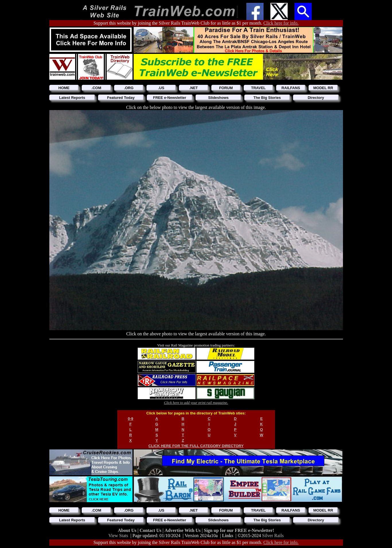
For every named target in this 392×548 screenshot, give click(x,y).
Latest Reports (72, 98)
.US (161, 88)
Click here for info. (281, 23)
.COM (96, 88)
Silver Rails (273, 536)
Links (228, 536)
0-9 (131, 419)
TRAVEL (258, 88)
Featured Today (121, 98)
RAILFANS (291, 88)
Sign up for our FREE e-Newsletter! (239, 530)
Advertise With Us (183, 530)
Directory (316, 98)
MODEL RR (323, 88)
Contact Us (151, 530)
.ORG (129, 88)
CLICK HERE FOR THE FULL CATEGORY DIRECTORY (196, 446)
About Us (128, 530)
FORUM (226, 88)
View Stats (118, 536)
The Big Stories (267, 98)
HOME (64, 88)
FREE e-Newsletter (170, 98)
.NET (194, 88)
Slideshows (219, 98)
